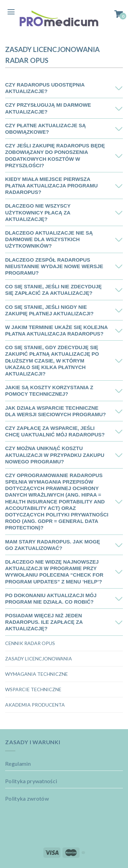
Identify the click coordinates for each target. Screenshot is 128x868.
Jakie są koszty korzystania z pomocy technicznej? (49, 391)
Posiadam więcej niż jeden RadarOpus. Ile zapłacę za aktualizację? (44, 622)
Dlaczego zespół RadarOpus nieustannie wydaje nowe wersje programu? (54, 266)
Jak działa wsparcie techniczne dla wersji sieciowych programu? (55, 411)
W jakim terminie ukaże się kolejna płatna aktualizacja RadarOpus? (56, 330)
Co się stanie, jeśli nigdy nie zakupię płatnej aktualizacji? (49, 310)
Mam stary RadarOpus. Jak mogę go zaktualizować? (53, 545)
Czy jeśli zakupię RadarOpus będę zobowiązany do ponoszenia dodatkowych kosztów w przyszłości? (55, 155)
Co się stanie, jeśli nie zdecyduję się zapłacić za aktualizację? (53, 290)
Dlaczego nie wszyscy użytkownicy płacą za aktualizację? (38, 212)
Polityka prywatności (31, 781)
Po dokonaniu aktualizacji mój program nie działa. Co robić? (51, 599)
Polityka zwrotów (27, 798)
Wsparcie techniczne (33, 689)
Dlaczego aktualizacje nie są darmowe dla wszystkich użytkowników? (49, 239)
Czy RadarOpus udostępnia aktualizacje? (45, 88)
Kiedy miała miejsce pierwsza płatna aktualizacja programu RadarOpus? (51, 186)
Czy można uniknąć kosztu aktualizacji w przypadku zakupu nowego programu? (55, 455)
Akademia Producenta (35, 705)
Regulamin (18, 764)
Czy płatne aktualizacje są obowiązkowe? (45, 129)
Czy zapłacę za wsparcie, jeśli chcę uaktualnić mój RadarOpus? (55, 431)
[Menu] (11, 12)
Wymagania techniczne (37, 674)
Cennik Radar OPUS (30, 643)
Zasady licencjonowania (39, 659)
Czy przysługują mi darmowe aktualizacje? (48, 108)
